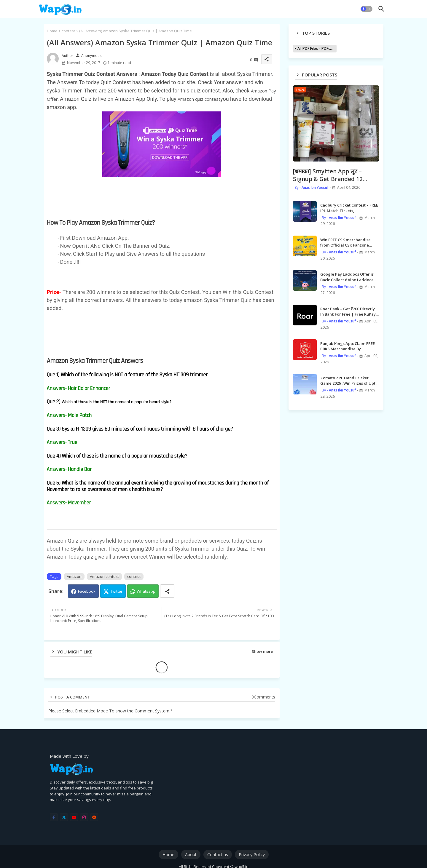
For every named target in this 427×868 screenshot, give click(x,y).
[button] (367, 9)
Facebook (87, 591)
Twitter (116, 591)
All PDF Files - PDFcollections (317, 48)
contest (68, 31)
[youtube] (74, 817)
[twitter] (64, 817)
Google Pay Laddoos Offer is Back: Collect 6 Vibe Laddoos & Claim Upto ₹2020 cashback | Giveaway (349, 277)
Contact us (218, 855)
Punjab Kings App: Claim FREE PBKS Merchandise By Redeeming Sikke (348, 346)
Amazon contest (104, 576)
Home (52, 31)
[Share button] (167, 591)
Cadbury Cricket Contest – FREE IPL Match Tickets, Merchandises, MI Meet (349, 208)
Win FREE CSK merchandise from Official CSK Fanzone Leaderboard (345, 242)
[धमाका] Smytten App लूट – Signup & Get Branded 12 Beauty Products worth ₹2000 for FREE (334, 175)
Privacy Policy (252, 855)
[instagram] (84, 817)
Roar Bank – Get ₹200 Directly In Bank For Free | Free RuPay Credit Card (348, 311)
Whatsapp (146, 591)
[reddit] (94, 817)
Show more (262, 651)
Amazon (74, 576)
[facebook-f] (54, 817)
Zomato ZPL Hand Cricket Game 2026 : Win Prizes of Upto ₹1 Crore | (349, 381)
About (191, 855)
